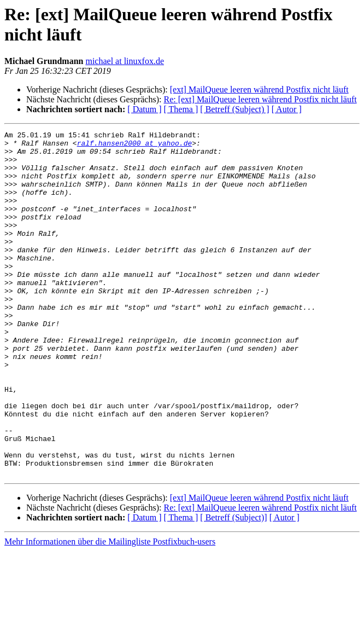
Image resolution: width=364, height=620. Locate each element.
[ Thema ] (181, 109)
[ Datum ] (144, 109)
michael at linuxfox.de (125, 61)
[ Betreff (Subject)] (233, 586)
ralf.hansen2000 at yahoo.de (135, 146)
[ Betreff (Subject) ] (234, 109)
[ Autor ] (287, 109)
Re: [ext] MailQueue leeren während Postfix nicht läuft (260, 99)
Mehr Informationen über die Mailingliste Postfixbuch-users (110, 610)
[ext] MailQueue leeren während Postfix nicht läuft (259, 89)
